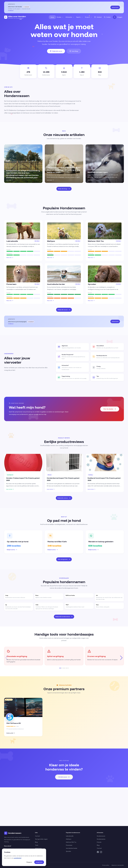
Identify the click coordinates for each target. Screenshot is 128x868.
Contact (38, 836)
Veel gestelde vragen (41, 839)
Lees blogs (74, 51)
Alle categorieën (64, 559)
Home (52, 17)
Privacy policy (106, 865)
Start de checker (110, 409)
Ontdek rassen (64, 777)
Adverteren (115, 7)
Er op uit (88, 17)
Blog (36, 842)
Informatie (70, 17)
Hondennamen (101, 839)
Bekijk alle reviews (64, 498)
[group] (23, 164)
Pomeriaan (69, 845)
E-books (99, 842)
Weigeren (29, 862)
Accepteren (39, 862)
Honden (60, 17)
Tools (37, 845)
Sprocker (68, 851)
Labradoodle (70, 836)
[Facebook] (98, 852)
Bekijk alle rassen (56, 51)
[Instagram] (101, 852)
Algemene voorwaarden (118, 865)
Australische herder (72, 848)
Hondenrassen (101, 836)
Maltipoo (69, 839)
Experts (80, 17)
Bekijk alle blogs (64, 189)
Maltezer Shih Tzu (71, 842)
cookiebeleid (17, 858)
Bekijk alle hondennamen (64, 617)
